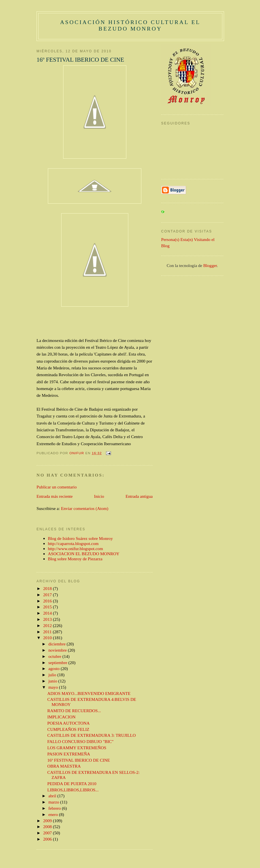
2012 (48, 625)
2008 (48, 827)
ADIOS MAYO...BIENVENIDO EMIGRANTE (89, 693)
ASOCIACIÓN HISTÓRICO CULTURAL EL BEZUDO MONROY (130, 25)
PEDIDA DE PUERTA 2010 (72, 784)
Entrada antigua (139, 496)
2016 (48, 601)
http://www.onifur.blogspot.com (75, 549)
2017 (48, 595)
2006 (48, 839)
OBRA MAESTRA (64, 766)
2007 (48, 833)
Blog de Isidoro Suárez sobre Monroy (80, 538)
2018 (48, 588)
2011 (48, 632)
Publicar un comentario (57, 487)
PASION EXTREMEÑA (69, 754)
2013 (48, 619)
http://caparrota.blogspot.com (73, 543)
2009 (48, 821)
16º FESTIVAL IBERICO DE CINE (79, 760)
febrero (55, 808)
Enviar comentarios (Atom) (85, 508)
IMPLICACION (61, 717)
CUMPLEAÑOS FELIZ (68, 729)
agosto (55, 668)
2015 (48, 607)
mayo (54, 687)
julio (53, 675)
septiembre (58, 663)
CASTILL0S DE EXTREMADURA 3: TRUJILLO (91, 735)
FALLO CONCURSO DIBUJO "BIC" (80, 741)
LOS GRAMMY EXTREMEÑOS (77, 748)
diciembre (58, 644)
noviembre (58, 650)
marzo (54, 802)
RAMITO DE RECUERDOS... (74, 711)
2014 (48, 613)
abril (53, 796)
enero (54, 814)
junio (53, 681)
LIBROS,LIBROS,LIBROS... (73, 790)
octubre (55, 656)
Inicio (99, 496)
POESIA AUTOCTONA (68, 723)
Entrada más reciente (55, 496)
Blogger (210, 265)
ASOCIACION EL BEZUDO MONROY (84, 554)
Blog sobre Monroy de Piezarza (75, 559)
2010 (48, 638)
